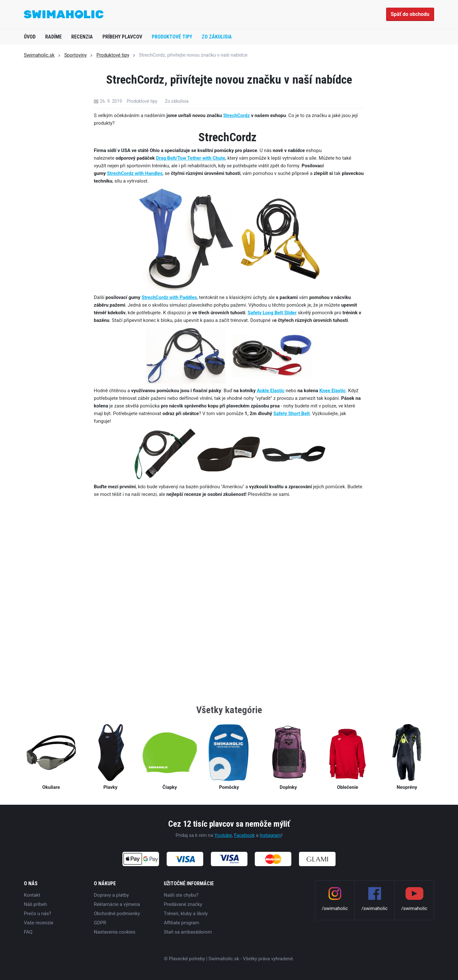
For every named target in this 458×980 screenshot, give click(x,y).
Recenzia (82, 37)
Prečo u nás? (38, 914)
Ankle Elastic (271, 391)
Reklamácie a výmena (117, 904)
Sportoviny (76, 55)
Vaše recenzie (39, 923)
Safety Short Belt (291, 414)
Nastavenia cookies (114, 932)
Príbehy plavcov (122, 37)
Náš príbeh (35, 904)
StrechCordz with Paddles (169, 297)
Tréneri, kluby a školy (186, 914)
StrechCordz (237, 115)
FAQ (28, 932)
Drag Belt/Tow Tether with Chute (191, 158)
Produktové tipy (172, 37)
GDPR (100, 923)
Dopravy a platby (111, 895)
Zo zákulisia (217, 37)
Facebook (244, 835)
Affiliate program (181, 923)
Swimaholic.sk (39, 55)
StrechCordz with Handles (135, 173)
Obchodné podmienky (117, 914)
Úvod (30, 37)
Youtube (223, 835)
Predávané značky (183, 904)
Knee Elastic (333, 391)
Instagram (270, 835)
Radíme (53, 37)
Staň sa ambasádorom (188, 932)
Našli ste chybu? (181, 895)
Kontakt (32, 895)
